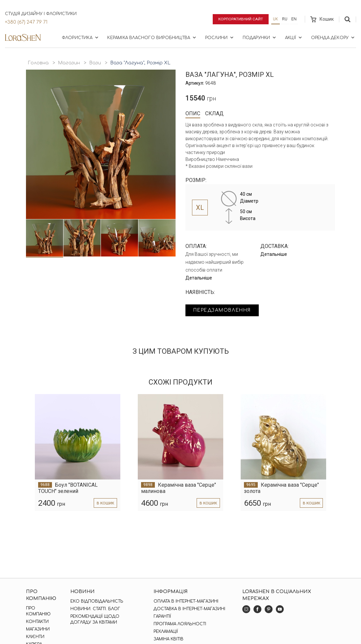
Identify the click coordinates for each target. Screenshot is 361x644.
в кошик (105, 503)
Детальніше (199, 278)
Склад (214, 113)
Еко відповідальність (97, 601)
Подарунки (260, 37)
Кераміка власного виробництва (152, 37)
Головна (38, 63)
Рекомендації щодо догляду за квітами (95, 619)
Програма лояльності (180, 624)
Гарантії (162, 616)
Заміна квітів (168, 639)
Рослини (220, 37)
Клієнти (35, 637)
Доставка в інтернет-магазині (189, 609)
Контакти (37, 622)
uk (276, 19)
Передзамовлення (224, 311)
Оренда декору (333, 37)
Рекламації (166, 632)
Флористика (81, 37)
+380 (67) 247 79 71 (26, 22)
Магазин (69, 63)
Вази (95, 63)
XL (200, 208)
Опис (193, 113)
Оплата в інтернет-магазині (186, 601)
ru (285, 19)
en (294, 19)
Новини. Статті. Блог (95, 609)
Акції (294, 37)
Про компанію (38, 611)
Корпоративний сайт (240, 19)
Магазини (38, 629)
